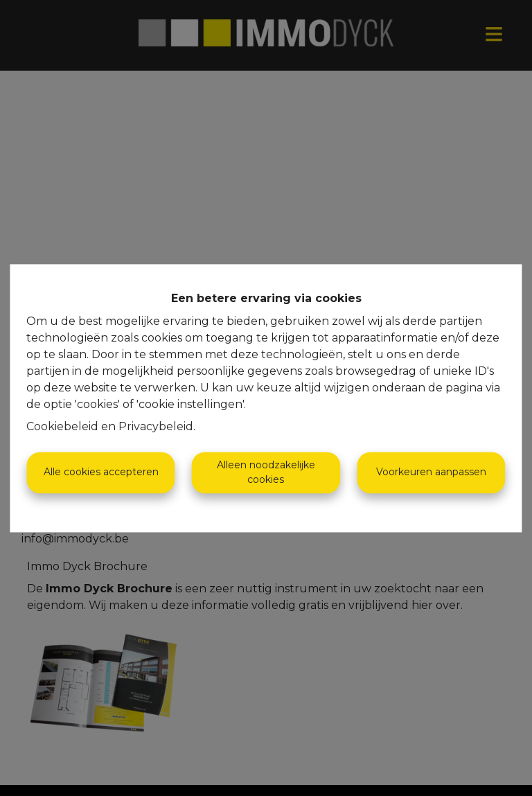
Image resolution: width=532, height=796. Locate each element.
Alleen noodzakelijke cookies (266, 472)
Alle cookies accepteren (101, 472)
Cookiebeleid (62, 426)
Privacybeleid (156, 426)
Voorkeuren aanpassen (431, 472)
